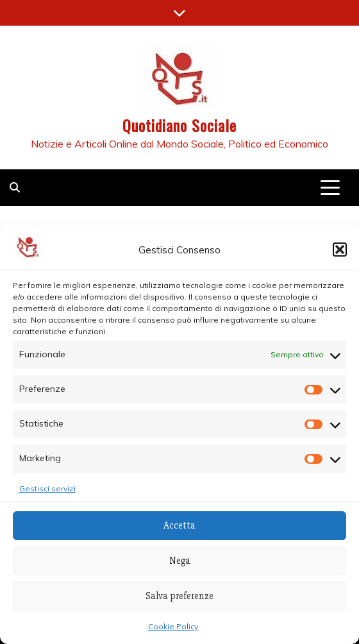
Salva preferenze (180, 596)
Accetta (180, 525)
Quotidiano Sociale (180, 125)
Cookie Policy (173, 626)
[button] (340, 250)
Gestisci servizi (47, 488)
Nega (180, 561)
